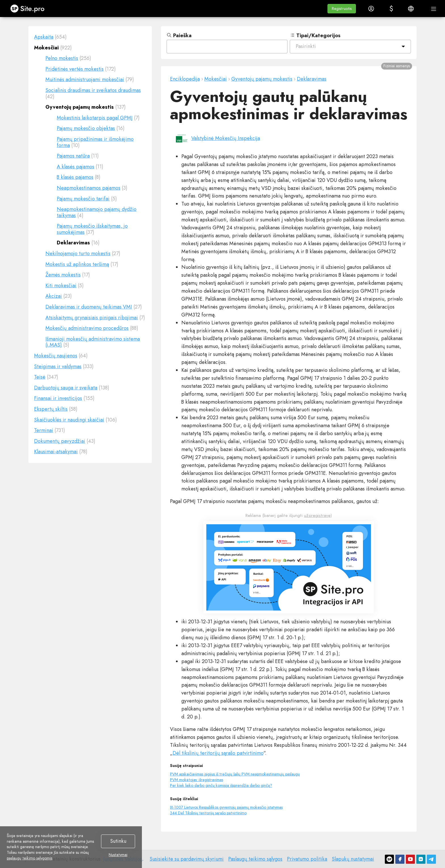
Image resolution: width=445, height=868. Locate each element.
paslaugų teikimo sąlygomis (30, 858)
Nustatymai (118, 855)
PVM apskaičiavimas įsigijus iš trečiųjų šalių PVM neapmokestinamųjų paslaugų (235, 774)
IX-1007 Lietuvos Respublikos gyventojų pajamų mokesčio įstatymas (226, 807)
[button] (342, 9)
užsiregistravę (317, 515)
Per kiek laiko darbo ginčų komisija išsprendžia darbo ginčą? (221, 785)
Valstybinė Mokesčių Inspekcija (226, 138)
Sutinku (118, 841)
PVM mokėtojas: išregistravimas (197, 780)
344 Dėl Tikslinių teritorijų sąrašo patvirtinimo (208, 813)
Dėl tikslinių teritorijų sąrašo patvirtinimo (218, 753)
